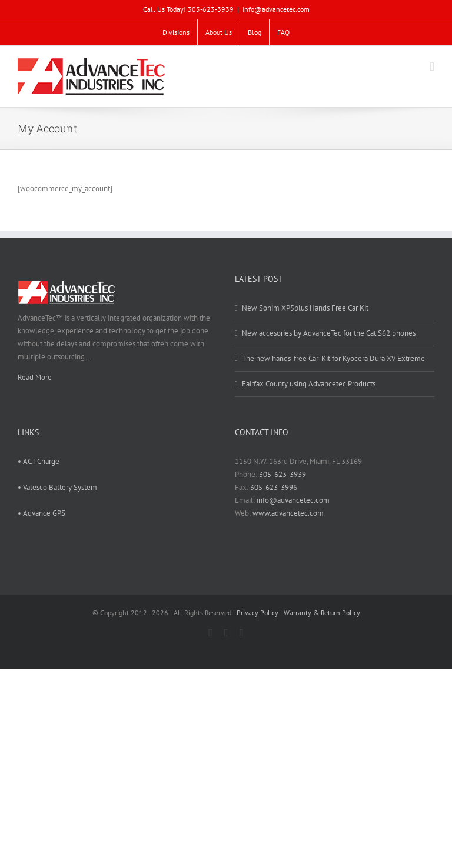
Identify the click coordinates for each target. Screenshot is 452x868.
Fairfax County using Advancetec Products (309, 384)
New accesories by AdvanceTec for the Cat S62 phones (329, 333)
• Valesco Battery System (57, 487)
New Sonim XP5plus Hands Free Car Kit (305, 308)
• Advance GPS (41, 513)
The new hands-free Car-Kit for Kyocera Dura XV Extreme (333, 358)
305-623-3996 (274, 487)
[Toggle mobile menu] (432, 67)
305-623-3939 (282, 474)
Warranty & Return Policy (322, 612)
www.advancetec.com (288, 513)
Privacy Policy (257, 612)
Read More (35, 377)
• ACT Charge (39, 461)
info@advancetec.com (276, 9)
